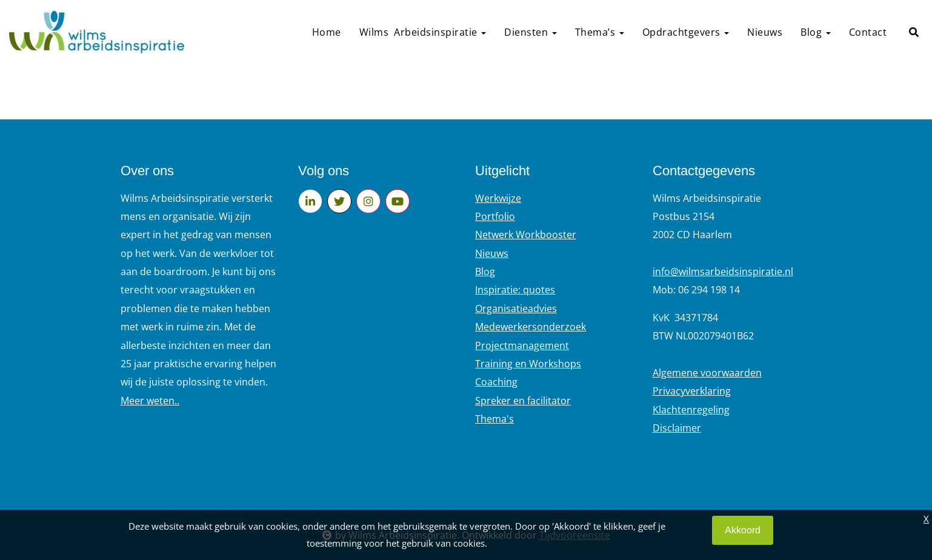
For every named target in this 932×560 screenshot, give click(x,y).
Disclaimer (677, 428)
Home (327, 32)
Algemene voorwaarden (707, 373)
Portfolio (495, 216)
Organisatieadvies (516, 308)
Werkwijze (498, 198)
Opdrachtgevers (686, 32)
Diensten (531, 32)
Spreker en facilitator (523, 401)
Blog (816, 32)
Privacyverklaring (692, 391)
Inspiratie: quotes (515, 290)
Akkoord (743, 530)
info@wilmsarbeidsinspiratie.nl (723, 272)
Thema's (494, 419)
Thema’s (600, 32)
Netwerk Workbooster (526, 235)
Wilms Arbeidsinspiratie (423, 32)
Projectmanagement (522, 345)
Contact (868, 32)
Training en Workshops (528, 364)
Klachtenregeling (691, 410)
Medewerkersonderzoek (531, 327)
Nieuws (765, 32)
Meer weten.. (150, 401)
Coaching (496, 382)
